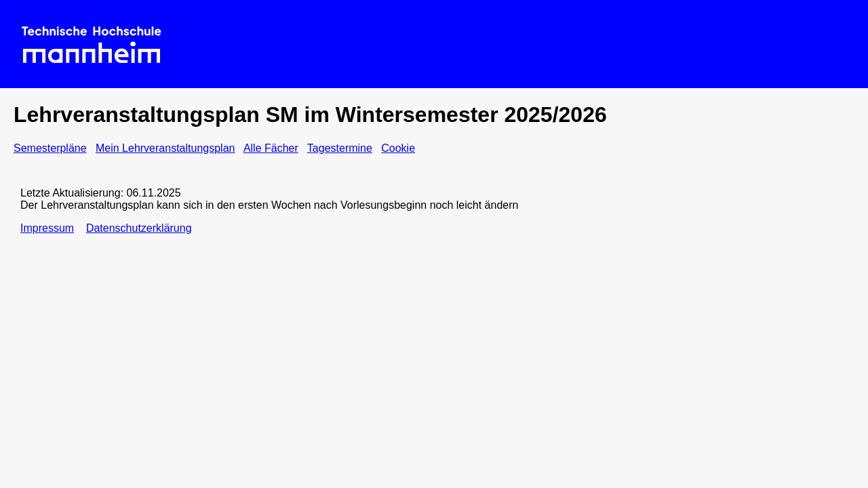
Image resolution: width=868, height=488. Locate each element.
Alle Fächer (271, 148)
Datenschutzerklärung (139, 228)
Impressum (47, 228)
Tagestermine (340, 148)
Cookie (398, 148)
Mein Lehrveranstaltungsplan (165, 148)
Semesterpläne (50, 148)
